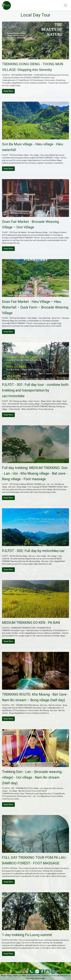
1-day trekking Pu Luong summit (27, 935)
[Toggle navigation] (65, 5)
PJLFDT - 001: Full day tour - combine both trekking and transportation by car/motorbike (35, 390)
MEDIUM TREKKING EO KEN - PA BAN (31, 623)
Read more (8, 91)
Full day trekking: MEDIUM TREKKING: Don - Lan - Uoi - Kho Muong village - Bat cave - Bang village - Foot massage (35, 473)
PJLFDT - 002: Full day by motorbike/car (33, 551)
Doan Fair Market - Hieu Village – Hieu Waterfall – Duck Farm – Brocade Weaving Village (35, 307)
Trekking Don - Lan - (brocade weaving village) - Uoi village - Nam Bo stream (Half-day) (32, 777)
